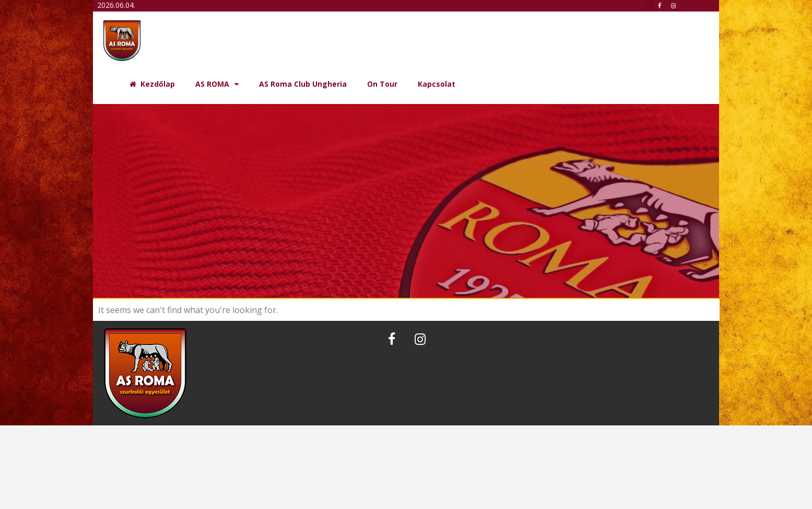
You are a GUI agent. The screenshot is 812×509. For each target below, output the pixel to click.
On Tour (382, 84)
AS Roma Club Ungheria (303, 84)
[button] (649, 5)
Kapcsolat (437, 84)
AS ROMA (217, 84)
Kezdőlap (152, 84)
